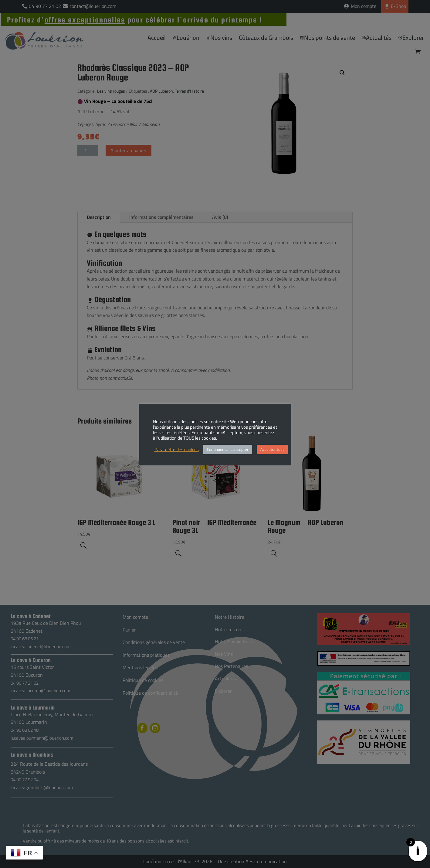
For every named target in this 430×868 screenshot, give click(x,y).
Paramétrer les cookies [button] (177, 450)
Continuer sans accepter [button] (228, 449)
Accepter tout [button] (272, 449)
